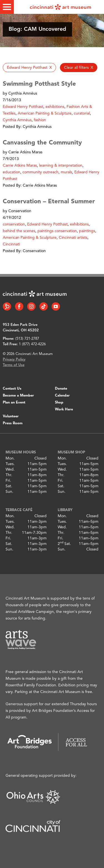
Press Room (13, 423)
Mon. (10, 458)
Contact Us (12, 389)
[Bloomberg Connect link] (7, 306)
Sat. (9, 486)
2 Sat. (64, 544)
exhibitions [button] (55, 107)
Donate (61, 389)
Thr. (9, 475)
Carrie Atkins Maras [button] (20, 166)
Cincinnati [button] (11, 244)
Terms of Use (14, 365)
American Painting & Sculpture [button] (45, 113)
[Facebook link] (19, 306)
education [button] (12, 172)
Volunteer (11, 416)
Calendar (62, 396)
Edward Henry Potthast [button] (23, 107)
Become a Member (18, 396)
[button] (29, 68)
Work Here (64, 409)
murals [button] (66, 172)
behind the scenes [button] (19, 231)
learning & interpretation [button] (61, 166)
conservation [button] (14, 224)
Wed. (10, 469)
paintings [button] (87, 231)
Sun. (9, 492)
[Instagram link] (31, 306)
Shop (59, 403)
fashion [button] (40, 120)
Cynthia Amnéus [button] (17, 120)
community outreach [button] (40, 172)
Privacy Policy (14, 360)
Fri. (8, 481)
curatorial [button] (82, 113)
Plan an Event (14, 403)
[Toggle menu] (7, 7)
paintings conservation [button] (57, 231)
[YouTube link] (56, 306)
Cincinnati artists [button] (73, 238)
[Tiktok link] (44, 306)
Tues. (10, 464)
